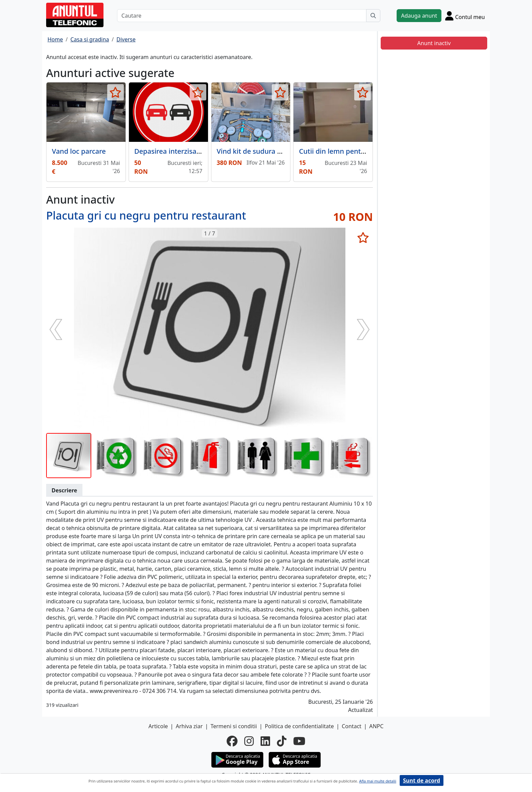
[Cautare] (242, 16)
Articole (158, 726)
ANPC (376, 726)
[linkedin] (265, 741)
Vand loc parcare (79, 151)
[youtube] (299, 741)
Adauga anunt (419, 16)
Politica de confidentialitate (299, 726)
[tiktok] (282, 741)
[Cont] (465, 16)
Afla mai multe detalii (377, 781)
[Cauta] (373, 16)
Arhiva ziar (189, 726)
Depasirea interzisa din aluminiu (187, 151)
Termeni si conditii (234, 726)
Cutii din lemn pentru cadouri (347, 151)
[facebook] (232, 741)
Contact (351, 726)
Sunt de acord (422, 780)
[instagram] (249, 741)
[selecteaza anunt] (116, 92)
